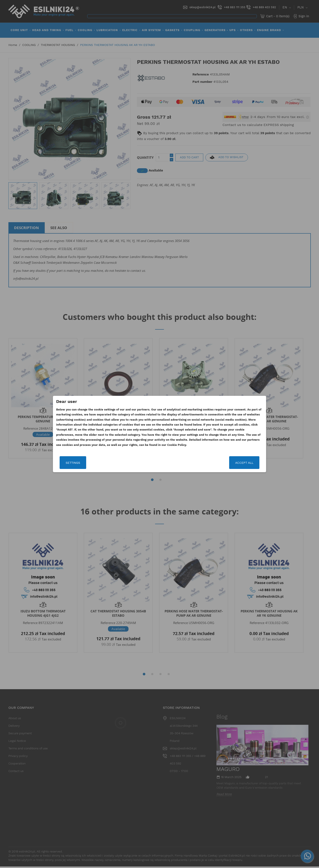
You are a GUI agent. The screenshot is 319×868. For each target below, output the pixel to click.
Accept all (243, 463)
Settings (74, 463)
